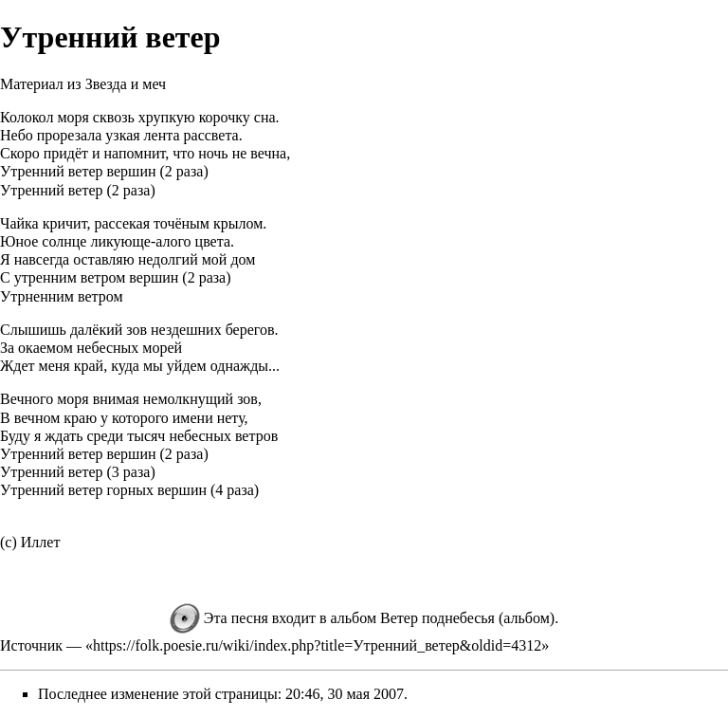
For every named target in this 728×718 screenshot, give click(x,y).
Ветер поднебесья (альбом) (467, 618)
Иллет (41, 542)
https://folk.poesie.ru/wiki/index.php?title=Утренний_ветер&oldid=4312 (317, 645)
